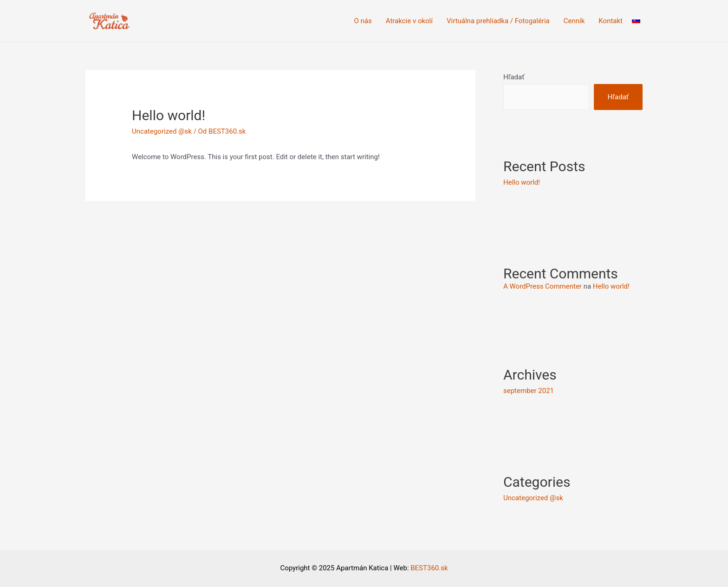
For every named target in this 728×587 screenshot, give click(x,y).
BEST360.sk (429, 568)
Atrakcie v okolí (409, 21)
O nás (363, 21)
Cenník (574, 21)
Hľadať (514, 77)
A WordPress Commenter (543, 286)
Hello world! (522, 182)
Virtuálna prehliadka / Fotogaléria (498, 21)
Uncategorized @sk (162, 131)
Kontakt (611, 21)
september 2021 (529, 391)
